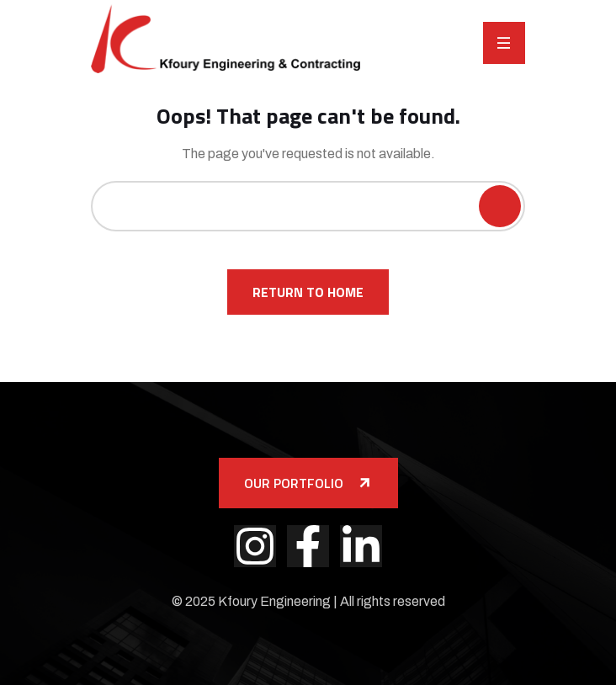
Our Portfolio (308, 483)
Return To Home (308, 292)
